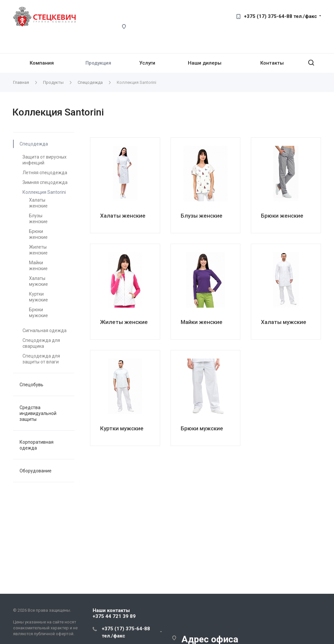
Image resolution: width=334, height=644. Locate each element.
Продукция (98, 63)
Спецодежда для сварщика (41, 343)
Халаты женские (38, 203)
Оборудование (36, 471)
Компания (42, 63)
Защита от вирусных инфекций (45, 160)
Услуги (147, 63)
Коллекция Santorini (44, 192)
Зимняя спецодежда (45, 182)
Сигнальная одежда (45, 330)
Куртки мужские (38, 297)
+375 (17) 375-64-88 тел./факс (281, 16)
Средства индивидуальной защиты (38, 413)
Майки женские (38, 266)
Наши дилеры (205, 63)
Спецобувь (31, 385)
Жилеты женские (38, 250)
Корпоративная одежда (37, 445)
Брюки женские (38, 234)
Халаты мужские (38, 281)
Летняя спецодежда (45, 173)
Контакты (272, 63)
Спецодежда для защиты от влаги (41, 359)
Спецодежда (34, 144)
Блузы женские (38, 219)
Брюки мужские (38, 313)
